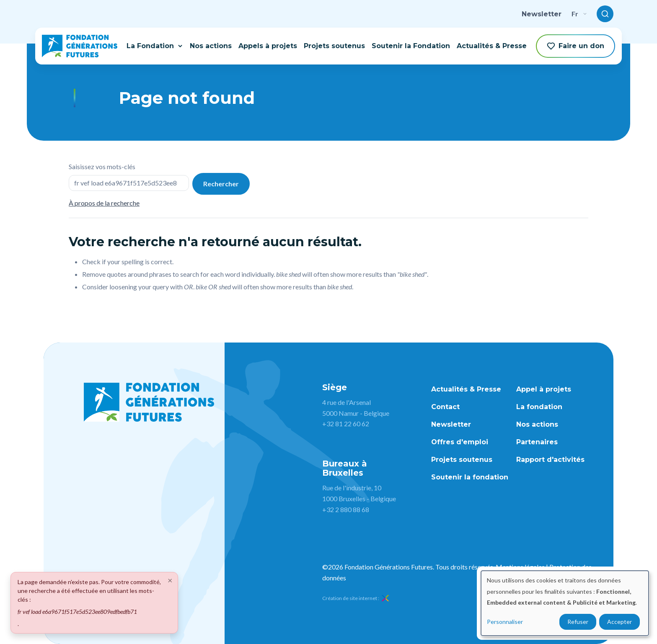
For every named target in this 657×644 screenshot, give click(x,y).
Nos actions (211, 46)
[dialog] (565, 603)
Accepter (619, 622)
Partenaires (537, 442)
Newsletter (542, 14)
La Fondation (155, 46)
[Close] (170, 580)
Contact (445, 407)
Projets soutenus (334, 46)
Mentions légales (520, 567)
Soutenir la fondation (470, 477)
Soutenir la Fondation (411, 46)
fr (579, 14)
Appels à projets (268, 46)
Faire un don (576, 46)
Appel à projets (544, 389)
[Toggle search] (605, 14)
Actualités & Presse (492, 46)
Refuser (578, 622)
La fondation (539, 407)
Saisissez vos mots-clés (102, 166)
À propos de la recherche (104, 203)
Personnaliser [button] (505, 622)
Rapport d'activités (550, 460)
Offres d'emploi (460, 442)
